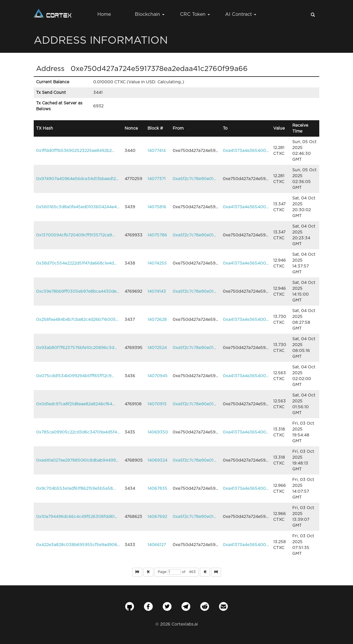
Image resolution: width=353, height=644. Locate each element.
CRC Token (195, 15)
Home (104, 15)
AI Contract (241, 15)
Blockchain (150, 15)
